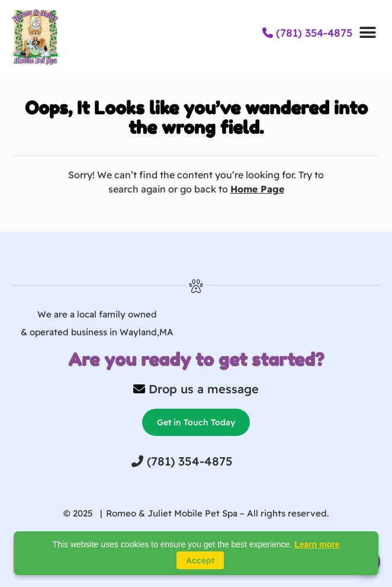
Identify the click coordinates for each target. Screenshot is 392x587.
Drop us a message (204, 389)
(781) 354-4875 (307, 33)
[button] (368, 33)
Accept (200, 560)
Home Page (257, 189)
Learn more (317, 544)
